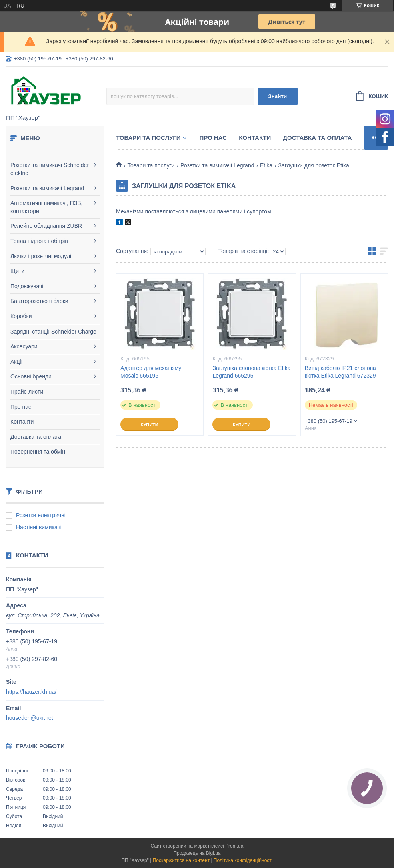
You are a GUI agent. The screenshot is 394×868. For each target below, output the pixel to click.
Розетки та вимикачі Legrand (47, 188)
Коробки (21, 316)
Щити (17, 271)
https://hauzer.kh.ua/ (31, 692)
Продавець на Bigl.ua (197, 853)
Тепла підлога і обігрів (39, 241)
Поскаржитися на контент (181, 860)
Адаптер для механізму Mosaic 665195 (151, 372)
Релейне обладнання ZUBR (46, 226)
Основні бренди (31, 376)
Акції (16, 362)
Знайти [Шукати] (277, 96)
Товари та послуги (148, 138)
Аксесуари (24, 346)
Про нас (21, 407)
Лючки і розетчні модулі (41, 256)
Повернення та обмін (38, 452)
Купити (149, 425)
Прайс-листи (27, 392)
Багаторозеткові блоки (39, 301)
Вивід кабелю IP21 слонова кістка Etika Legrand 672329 (340, 372)
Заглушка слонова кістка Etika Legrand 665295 (251, 372)
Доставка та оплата (36, 437)
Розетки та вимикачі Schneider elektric (50, 169)
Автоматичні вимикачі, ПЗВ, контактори (46, 207)
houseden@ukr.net (30, 718)
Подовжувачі (27, 286)
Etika (266, 165)
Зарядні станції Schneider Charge (53, 332)
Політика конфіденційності (243, 860)
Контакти (22, 422)
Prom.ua (234, 846)
